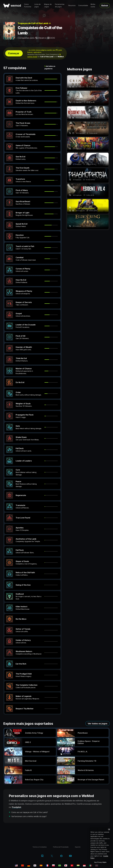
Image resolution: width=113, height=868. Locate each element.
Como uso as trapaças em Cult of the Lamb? (30, 812)
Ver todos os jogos (98, 724)
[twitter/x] (52, 856)
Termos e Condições (40, 847)
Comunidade (83, 5)
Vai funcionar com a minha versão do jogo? (29, 816)
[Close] (109, 829)
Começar (14, 53)
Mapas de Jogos (48, 5)
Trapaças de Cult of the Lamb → (34, 23)
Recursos (72, 5)
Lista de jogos (38, 5)
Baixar (105, 5)
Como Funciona (28, 5)
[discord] (42, 856)
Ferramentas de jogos (60, 5)
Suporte (78, 847)
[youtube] (70, 856)
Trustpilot (16, 807)
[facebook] (61, 856)
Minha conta (93, 5)
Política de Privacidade (61, 847)
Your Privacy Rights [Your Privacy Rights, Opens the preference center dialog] (100, 862)
